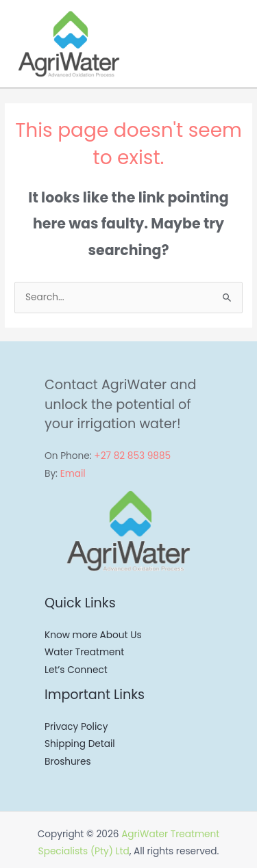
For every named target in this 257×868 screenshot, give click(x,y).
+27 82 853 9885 (132, 456)
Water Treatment (84, 652)
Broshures (68, 762)
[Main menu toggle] (243, 43)
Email (73, 474)
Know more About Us (93, 635)
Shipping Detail (80, 744)
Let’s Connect (76, 670)
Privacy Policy (76, 727)
